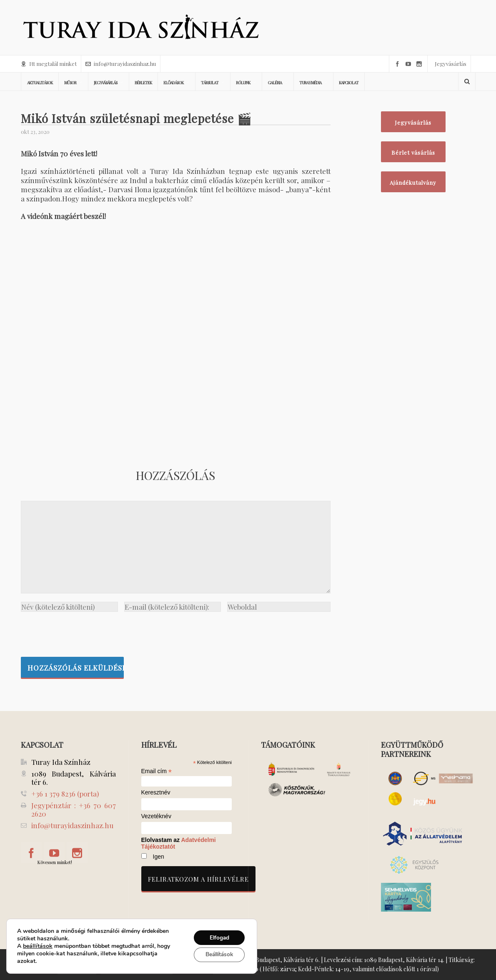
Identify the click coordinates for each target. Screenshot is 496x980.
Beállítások (217, 955)
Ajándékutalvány (413, 182)
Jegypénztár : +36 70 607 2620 (74, 809)
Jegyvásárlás (451, 64)
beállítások (38, 946)
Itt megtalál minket (49, 64)
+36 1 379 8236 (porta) (65, 794)
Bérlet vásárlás (413, 152)
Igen (159, 857)
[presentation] (84, 632)
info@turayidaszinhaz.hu (121, 64)
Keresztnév (156, 793)
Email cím (157, 771)
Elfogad (217, 937)
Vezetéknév (156, 816)
